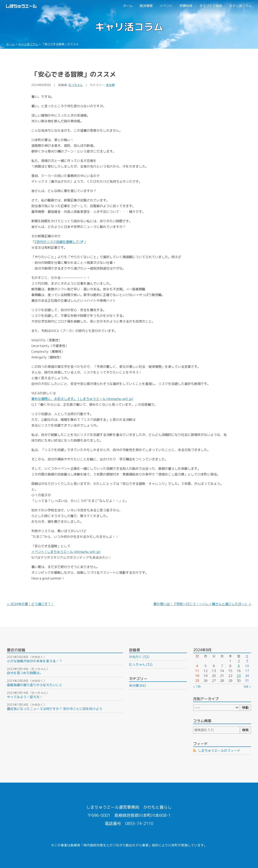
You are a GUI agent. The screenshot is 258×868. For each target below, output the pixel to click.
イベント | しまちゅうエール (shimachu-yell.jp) (66, 552)
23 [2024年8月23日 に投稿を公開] (239, 676)
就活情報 (146, 6)
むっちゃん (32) (141, 665)
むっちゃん (76, 85)
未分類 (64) (137, 686)
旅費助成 (186, 6)
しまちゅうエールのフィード (219, 751)
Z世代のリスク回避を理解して (59, 242)
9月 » (247, 687)
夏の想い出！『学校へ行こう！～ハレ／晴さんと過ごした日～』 (201, 604)
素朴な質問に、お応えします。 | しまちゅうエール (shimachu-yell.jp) (82, 399)
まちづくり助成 (211, 6)
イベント (166, 6)
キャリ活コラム (241, 6)
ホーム (128, 6)
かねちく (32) (139, 657)
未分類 (110, 85)
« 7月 (197, 687)
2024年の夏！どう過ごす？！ (32, 604)
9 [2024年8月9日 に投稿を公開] (239, 666)
